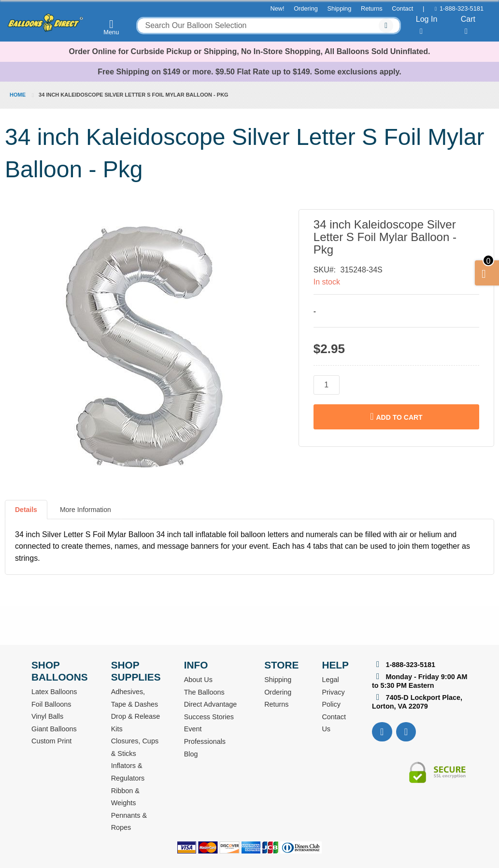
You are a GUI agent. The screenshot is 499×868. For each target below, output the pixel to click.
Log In (427, 25)
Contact (402, 8)
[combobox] (269, 26)
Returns (372, 8)
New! (277, 8)
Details (26, 510)
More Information (86, 510)
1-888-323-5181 (462, 8)
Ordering (306, 8)
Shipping (340, 8)
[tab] (26, 513)
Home (18, 95)
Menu (112, 27)
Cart (468, 25)
